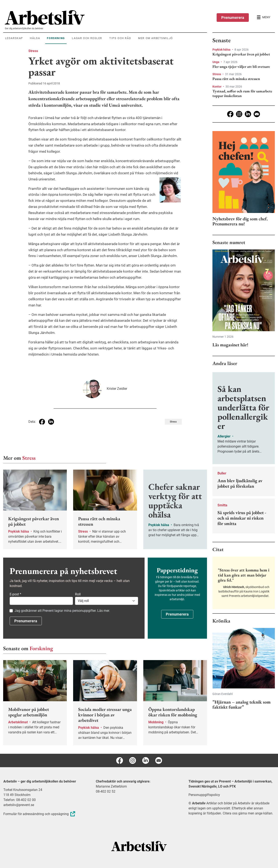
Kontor (217, 87)
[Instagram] (239, 114)
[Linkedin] (248, 114)
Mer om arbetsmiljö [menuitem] (155, 38)
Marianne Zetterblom (111, 786)
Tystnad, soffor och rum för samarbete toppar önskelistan (242, 93)
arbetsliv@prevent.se (19, 805)
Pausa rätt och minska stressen (236, 79)
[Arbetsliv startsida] (139, 846)
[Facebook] (230, 114)
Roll (78, 594)
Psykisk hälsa (222, 50)
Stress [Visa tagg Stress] (173, 422)
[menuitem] (106, 17)
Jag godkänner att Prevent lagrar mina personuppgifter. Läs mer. (62, 611)
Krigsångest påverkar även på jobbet (241, 54)
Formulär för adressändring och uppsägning (40, 814)
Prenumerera (233, 18)
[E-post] (257, 114)
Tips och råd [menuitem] (120, 38)
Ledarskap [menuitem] (14, 38)
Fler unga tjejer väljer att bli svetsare (241, 67)
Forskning (41, 648)
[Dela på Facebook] (42, 422)
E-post (15, 594)
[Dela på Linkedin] (51, 422)
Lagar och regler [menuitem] (87, 38)
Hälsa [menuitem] (35, 38)
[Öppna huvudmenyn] (264, 17)
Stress (33, 51)
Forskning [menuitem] (56, 38)
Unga (216, 62)
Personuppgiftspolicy (204, 795)
